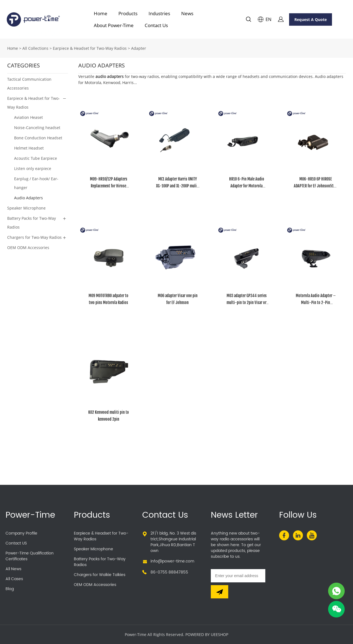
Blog (10, 589)
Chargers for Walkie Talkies (100, 575)
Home (101, 13)
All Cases (14, 579)
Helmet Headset (29, 148)
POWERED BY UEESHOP (207, 634)
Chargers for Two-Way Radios (34, 237)
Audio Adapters (28, 198)
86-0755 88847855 (169, 572)
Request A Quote (311, 19)
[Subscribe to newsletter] (220, 592)
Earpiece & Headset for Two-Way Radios (90, 48)
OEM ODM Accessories (28, 248)
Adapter (139, 48)
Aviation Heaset (28, 117)
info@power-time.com (172, 561)
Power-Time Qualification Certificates (30, 556)
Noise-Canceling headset (37, 128)
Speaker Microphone (26, 208)
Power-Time (30, 515)
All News (13, 569)
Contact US (16, 543)
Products (128, 13)
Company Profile (21, 533)
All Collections (35, 48)
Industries (159, 13)
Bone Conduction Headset (38, 138)
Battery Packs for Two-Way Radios (32, 223)
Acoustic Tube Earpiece (36, 158)
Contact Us (156, 25)
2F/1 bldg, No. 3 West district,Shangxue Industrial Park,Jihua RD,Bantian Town (173, 542)
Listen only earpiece (33, 168)
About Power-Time (114, 25)
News (187, 13)
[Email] (238, 576)
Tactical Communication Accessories (29, 84)
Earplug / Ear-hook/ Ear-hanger (36, 183)
